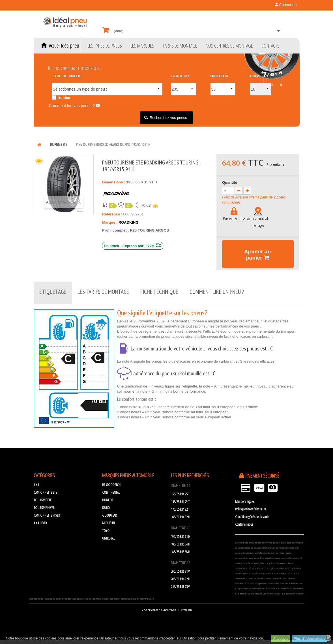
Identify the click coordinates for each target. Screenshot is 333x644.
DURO (106, 505)
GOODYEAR (109, 513)
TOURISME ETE (43, 497)
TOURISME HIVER (44, 505)
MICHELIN (109, 520)
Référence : (112, 214)
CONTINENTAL (111, 490)
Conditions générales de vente (252, 514)
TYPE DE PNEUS (67, 76)
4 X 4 (36, 482)
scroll (313, 624)
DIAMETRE (260, 76)
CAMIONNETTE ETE (45, 490)
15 (147, 182)
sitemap (186, 608)
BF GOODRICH (111, 482)
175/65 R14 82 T (180, 507)
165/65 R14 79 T (180, 499)
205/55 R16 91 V (180, 569)
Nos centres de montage (159, 608)
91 (152, 182)
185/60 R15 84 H (181, 542)
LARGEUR (180, 76)
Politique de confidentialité (251, 506)
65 (138, 182)
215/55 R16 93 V (180, 584)
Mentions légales (245, 499)
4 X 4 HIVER (40, 520)
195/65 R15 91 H (181, 534)
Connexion (286, 5)
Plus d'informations (310, 639)
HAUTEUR (220, 76)
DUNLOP (108, 497)
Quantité (230, 182)
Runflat (64, 98)
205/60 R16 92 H (181, 576)
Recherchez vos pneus (168, 118)
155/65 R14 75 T (180, 491)
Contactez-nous (244, 522)
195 (130, 182)
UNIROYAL (109, 536)
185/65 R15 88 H (181, 549)
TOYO (106, 528)
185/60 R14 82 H (181, 514)
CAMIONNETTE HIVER (47, 513)
